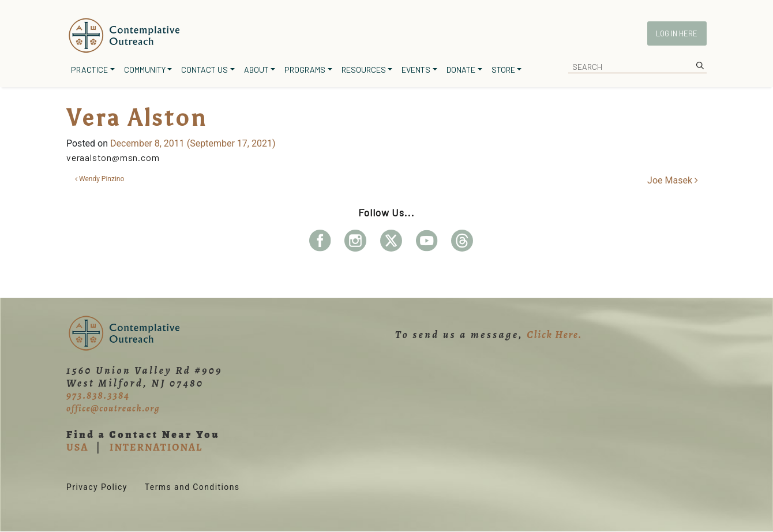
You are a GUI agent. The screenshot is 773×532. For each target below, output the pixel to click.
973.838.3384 (98, 395)
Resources (364, 70)
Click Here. (554, 335)
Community (145, 70)
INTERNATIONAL (156, 447)
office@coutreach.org (113, 409)
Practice (89, 70)
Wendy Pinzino (100, 179)
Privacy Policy (97, 487)
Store (503, 70)
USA (77, 447)
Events (416, 70)
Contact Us (204, 70)
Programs (305, 70)
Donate (461, 70)
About (256, 70)
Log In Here (677, 33)
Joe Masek (673, 180)
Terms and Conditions (192, 487)
